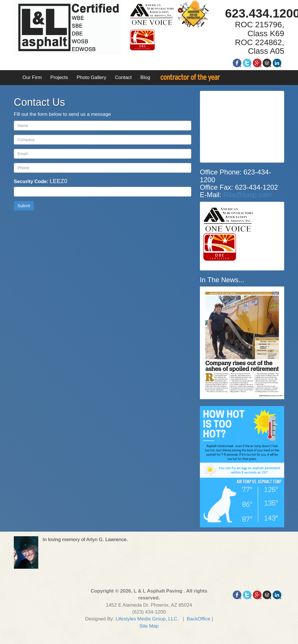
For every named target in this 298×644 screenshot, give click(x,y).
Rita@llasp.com (247, 195)
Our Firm (32, 77)
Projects (59, 77)
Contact (123, 77)
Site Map (149, 626)
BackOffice (198, 619)
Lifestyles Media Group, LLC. (147, 619)
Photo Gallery (91, 77)
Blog (145, 77)
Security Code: (41, 181)
